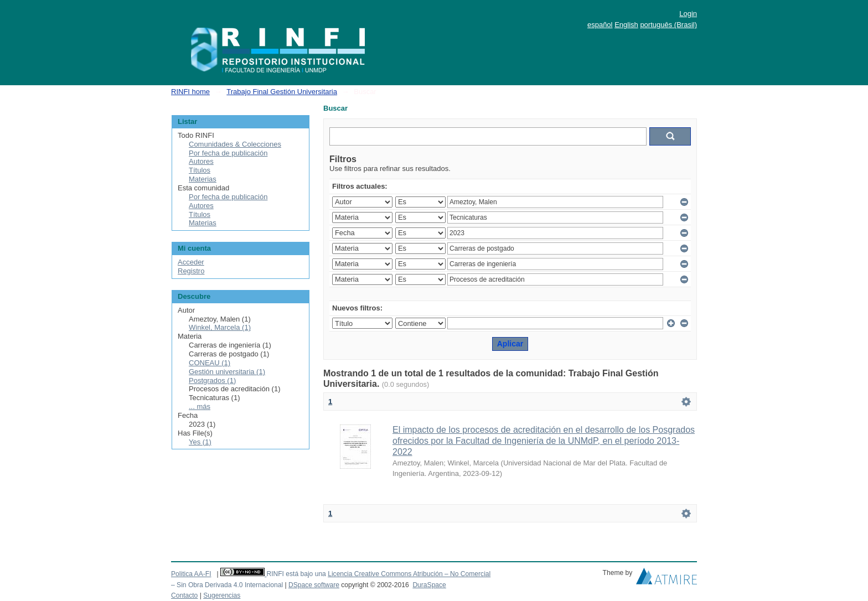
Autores (201, 161)
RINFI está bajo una (296, 574)
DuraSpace (429, 585)
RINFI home (190, 92)
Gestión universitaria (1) (227, 372)
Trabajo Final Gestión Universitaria (282, 92)
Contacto (184, 595)
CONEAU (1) (210, 363)
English (626, 25)
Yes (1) (200, 442)
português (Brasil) (668, 25)
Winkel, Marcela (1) (220, 327)
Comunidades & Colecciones (235, 144)
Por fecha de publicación (228, 153)
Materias (203, 179)
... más (200, 406)
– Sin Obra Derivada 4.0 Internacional (227, 585)
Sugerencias (222, 595)
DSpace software (314, 585)
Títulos (200, 170)
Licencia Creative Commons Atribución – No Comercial (409, 574)
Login (688, 14)
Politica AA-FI (191, 574)
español (600, 25)
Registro (191, 271)
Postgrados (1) (212, 380)
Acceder (191, 262)
